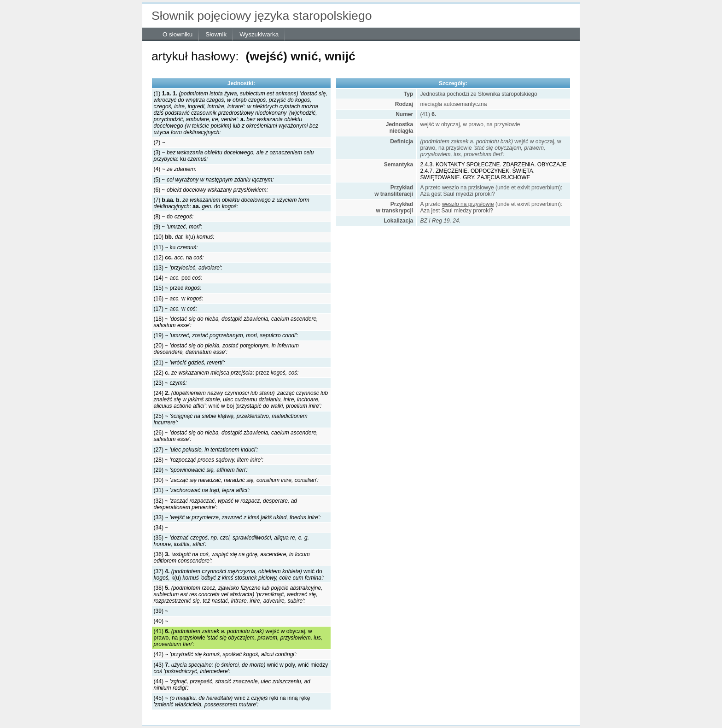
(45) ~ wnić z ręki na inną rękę (232, 701)
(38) (238, 594)
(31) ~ (202, 490)
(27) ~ (206, 450)
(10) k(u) (184, 237)
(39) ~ (161, 611)
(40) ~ (161, 621)
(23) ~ (170, 383)
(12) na (179, 258)
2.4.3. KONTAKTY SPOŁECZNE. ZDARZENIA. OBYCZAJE (494, 164)
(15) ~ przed (178, 288)
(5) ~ (214, 180)
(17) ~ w (175, 309)
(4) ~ (175, 169)
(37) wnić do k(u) (239, 575)
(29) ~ (201, 470)
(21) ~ (189, 363)
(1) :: (241, 113)
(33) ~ (237, 517)
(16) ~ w (179, 299)
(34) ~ (161, 528)
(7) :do (232, 203)
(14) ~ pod (178, 278)
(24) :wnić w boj (241, 399)
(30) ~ (236, 480)
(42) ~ (225, 654)
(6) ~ (211, 190)
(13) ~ (188, 268)
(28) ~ (209, 460)
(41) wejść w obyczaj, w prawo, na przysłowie (238, 638)
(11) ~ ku (176, 247)
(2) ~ (160, 142)
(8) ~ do (174, 217)
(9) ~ (178, 227)
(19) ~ (226, 335)
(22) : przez (226, 373)
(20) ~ (226, 349)
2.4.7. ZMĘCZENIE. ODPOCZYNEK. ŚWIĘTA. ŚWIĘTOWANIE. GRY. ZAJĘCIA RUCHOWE (477, 174)
